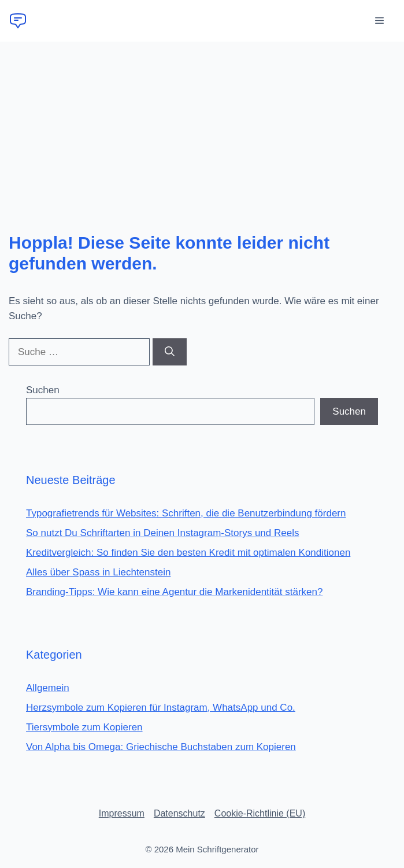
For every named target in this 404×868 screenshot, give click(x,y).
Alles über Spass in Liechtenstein (98, 572)
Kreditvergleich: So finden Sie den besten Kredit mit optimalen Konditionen (188, 553)
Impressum (122, 813)
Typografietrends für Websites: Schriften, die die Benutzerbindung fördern (186, 513)
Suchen (43, 390)
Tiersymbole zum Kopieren (84, 727)
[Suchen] (170, 352)
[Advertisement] (202, 128)
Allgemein (48, 688)
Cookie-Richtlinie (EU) (260, 813)
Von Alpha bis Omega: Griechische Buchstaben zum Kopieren (161, 747)
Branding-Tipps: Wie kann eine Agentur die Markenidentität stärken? (174, 592)
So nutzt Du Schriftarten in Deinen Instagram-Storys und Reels (162, 533)
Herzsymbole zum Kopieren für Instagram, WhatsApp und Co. (161, 708)
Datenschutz (179, 813)
